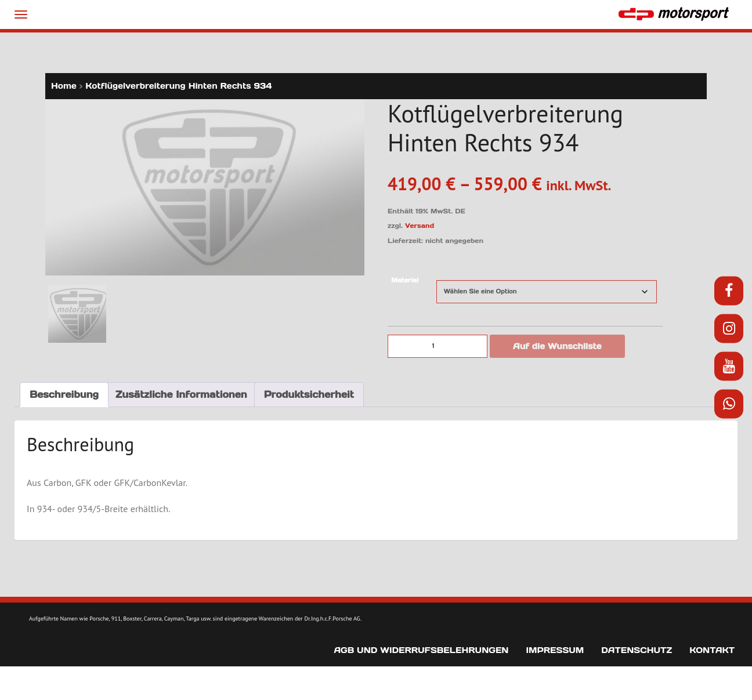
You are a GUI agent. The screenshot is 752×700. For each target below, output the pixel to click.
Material (405, 280)
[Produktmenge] (438, 346)
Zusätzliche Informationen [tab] (181, 394)
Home (64, 86)
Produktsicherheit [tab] (309, 394)
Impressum (555, 650)
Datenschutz (637, 650)
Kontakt (712, 650)
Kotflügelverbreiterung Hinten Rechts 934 (178, 86)
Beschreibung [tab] (64, 394)
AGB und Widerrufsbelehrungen (421, 650)
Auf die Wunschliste (557, 346)
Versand (420, 226)
